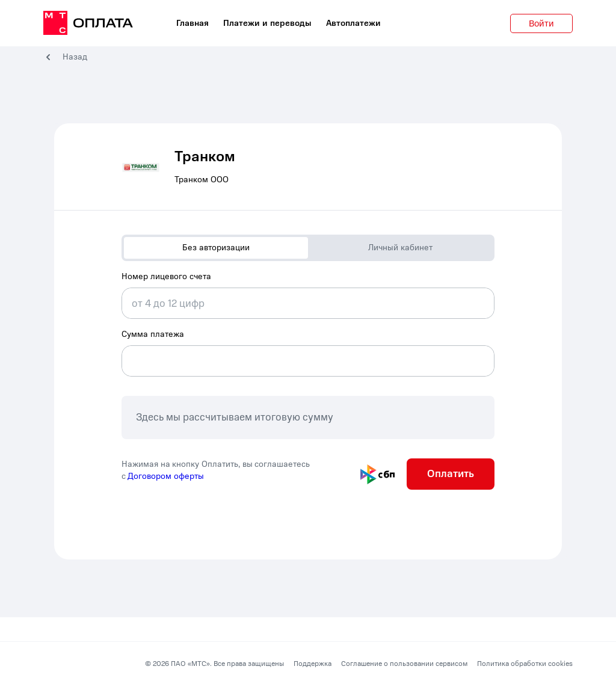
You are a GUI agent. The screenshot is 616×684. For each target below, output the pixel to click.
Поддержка (313, 664)
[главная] (88, 23)
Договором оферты (166, 476)
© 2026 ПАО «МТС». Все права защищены (214, 664)
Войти (541, 23)
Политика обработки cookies (525, 664)
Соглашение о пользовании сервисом (404, 664)
